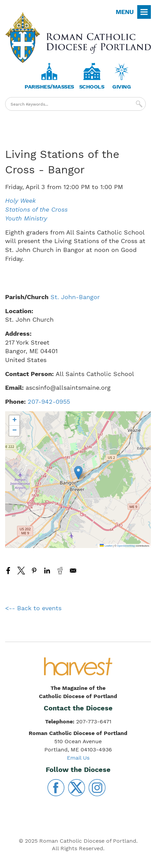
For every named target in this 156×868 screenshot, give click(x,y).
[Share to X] (21, 571)
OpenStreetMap (126, 546)
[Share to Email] (73, 571)
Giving (122, 87)
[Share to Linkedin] (47, 571)
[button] (78, 473)
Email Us (78, 758)
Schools (92, 87)
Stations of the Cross (36, 209)
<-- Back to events (33, 608)
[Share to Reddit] (60, 571)
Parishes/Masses (49, 87)
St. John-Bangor (75, 297)
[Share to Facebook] (8, 571)
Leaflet (106, 546)
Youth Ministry (26, 218)
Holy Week (20, 201)
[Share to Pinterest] (34, 571)
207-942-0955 (49, 402)
